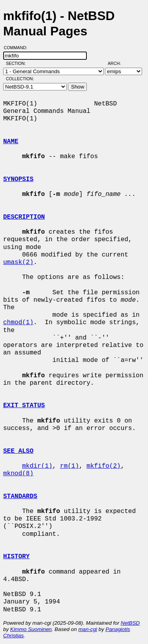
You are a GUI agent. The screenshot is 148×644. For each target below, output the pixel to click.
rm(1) (69, 466)
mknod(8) (18, 474)
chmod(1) (18, 323)
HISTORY (16, 557)
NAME (11, 142)
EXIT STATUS (24, 406)
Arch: (118, 63)
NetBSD (130, 623)
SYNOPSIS (18, 179)
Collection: (20, 79)
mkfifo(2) (103, 466)
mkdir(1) (37, 466)
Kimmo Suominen (31, 629)
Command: (18, 48)
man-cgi (87, 629)
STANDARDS (20, 496)
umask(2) (18, 262)
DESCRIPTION (24, 217)
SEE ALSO (18, 451)
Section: (18, 63)
